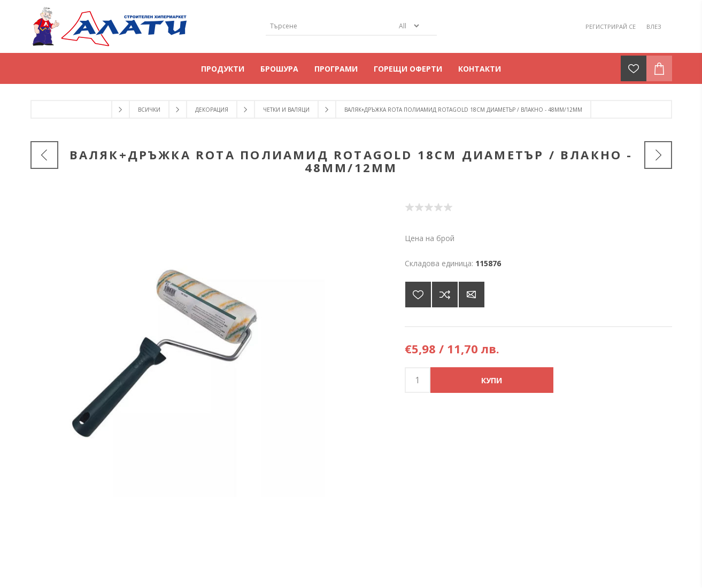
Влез (654, 26)
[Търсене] (330, 26)
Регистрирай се (611, 26)
